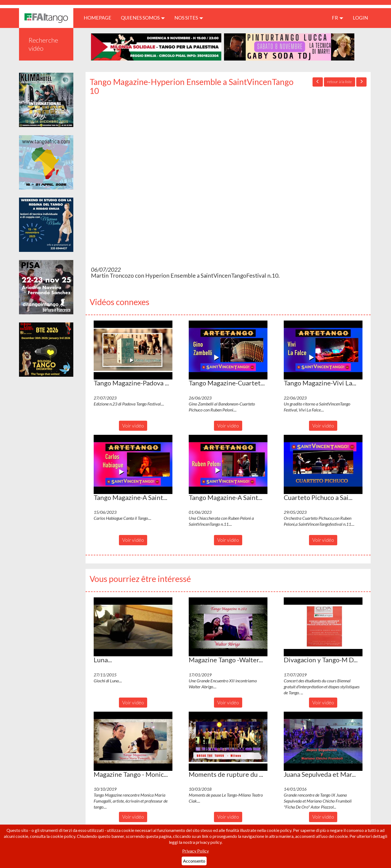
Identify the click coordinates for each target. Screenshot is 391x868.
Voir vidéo (133, 426)
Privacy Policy (195, 851)
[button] (133, 350)
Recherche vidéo (43, 44)
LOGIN (360, 18)
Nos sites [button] (189, 18)
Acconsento (194, 861)
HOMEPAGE (100, 18)
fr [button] (338, 18)
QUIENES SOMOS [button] (143, 18)
